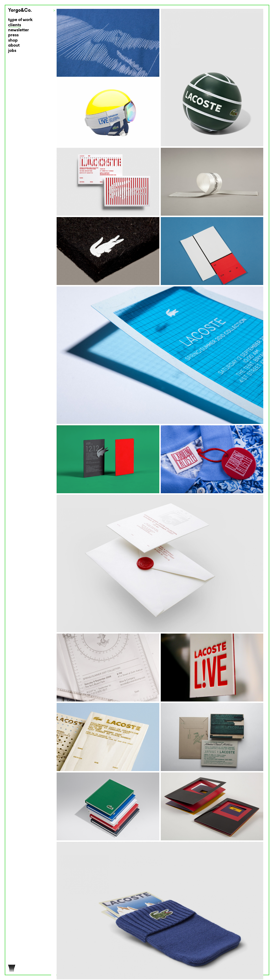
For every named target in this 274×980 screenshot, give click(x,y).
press (13, 35)
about (14, 46)
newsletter (19, 30)
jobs (12, 51)
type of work (20, 20)
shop (13, 41)
